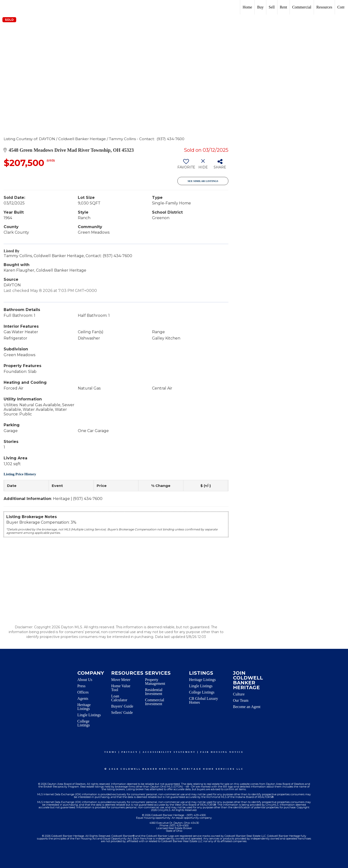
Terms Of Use (117, 861)
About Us (85, 680)
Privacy (130, 752)
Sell (272, 7)
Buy (260, 7)
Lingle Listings (89, 715)
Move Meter (121, 680)
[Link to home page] (6, 7)
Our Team (241, 700)
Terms (111, 752)
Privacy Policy (145, 861)
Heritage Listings (84, 707)
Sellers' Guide (122, 712)
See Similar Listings (203, 181)
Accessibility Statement (169, 752)
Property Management (155, 682)
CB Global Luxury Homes (203, 700)
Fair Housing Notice (222, 752)
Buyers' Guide (122, 706)
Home (247, 7)
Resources (324, 7)
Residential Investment (154, 692)
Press (81, 686)
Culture (239, 694)
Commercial (302, 7)
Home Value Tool (121, 688)
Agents (83, 698)
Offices (83, 692)
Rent (283, 7)
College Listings (84, 723)
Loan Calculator (119, 698)
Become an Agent (247, 707)
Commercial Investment (155, 702)
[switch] (186, 166)
